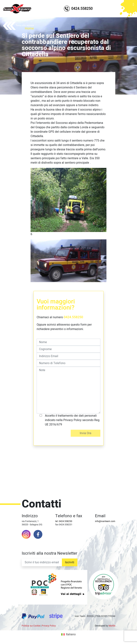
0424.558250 (73, 317)
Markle (112, 626)
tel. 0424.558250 (64, 521)
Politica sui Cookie (31, 626)
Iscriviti (70, 562)
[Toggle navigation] (133, 7)
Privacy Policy (49, 626)
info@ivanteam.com (105, 521)
